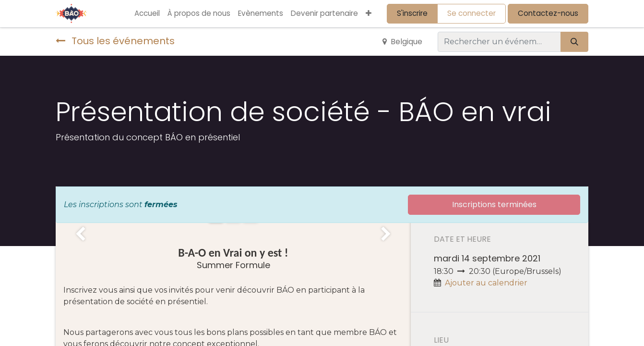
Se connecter (471, 13)
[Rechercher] (574, 42)
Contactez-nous (548, 13)
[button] (369, 14)
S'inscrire (412, 13)
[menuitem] (147, 14)
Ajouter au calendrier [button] (486, 283)
